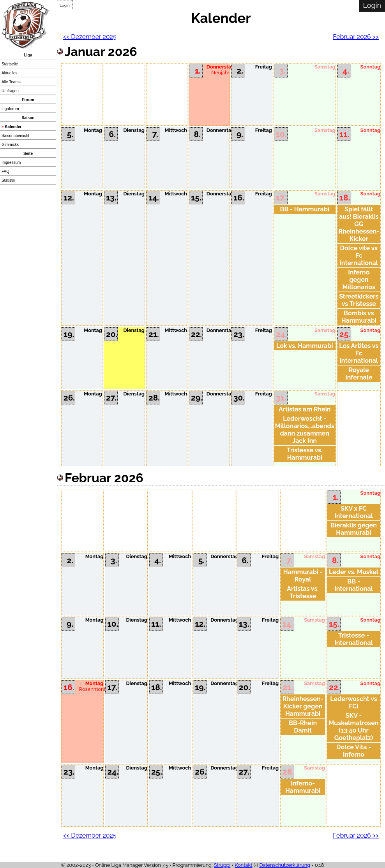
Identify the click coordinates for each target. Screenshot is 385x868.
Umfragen (10, 91)
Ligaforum (10, 109)
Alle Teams (11, 82)
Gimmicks (10, 145)
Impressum (11, 163)
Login (65, 5)
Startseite (10, 64)
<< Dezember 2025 (90, 37)
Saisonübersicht (15, 136)
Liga (28, 55)
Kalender (13, 127)
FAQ (5, 171)
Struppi (222, 865)
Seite (28, 154)
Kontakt (243, 865)
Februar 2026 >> (356, 37)
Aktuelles (10, 73)
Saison (28, 118)
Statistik (8, 180)
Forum (28, 100)
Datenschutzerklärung (285, 865)
